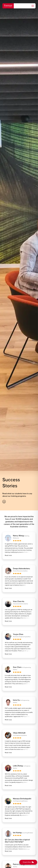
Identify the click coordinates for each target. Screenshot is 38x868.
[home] (8, 6)
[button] (32, 6)
